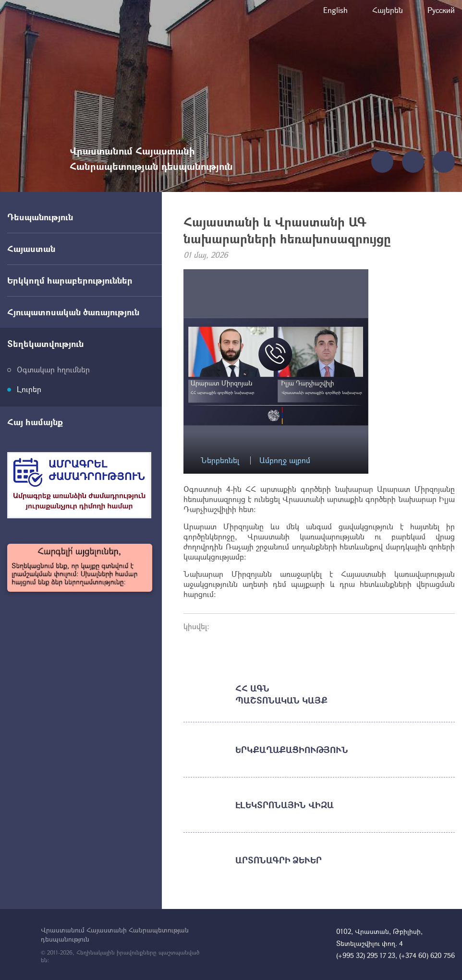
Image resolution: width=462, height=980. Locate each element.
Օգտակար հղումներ (53, 369)
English (335, 10)
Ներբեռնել (220, 460)
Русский (441, 10)
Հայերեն (388, 10)
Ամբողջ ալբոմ (285, 460)
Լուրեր (29, 389)
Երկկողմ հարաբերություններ (70, 280)
